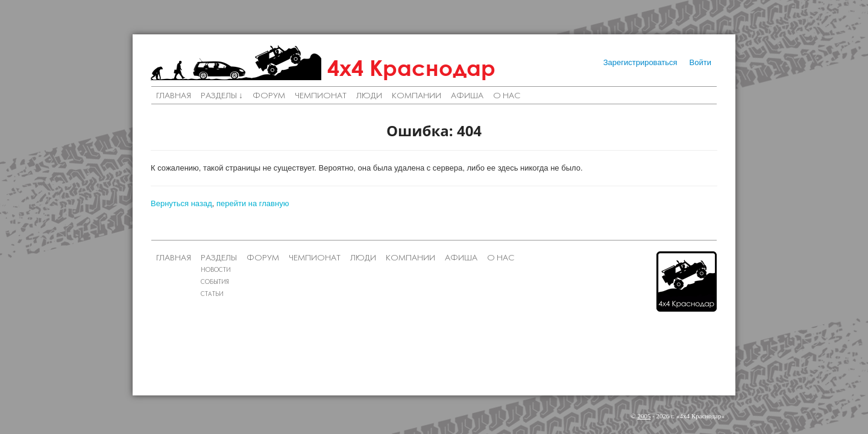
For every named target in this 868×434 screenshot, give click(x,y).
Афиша (467, 96)
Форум (269, 96)
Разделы (219, 258)
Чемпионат (321, 96)
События (215, 282)
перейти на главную (253, 203)
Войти (700, 62)
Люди (369, 96)
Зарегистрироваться (640, 62)
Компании (417, 96)
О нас (507, 96)
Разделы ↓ (222, 96)
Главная (174, 96)
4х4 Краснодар (411, 68)
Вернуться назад (181, 203)
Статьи (212, 294)
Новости (216, 270)
